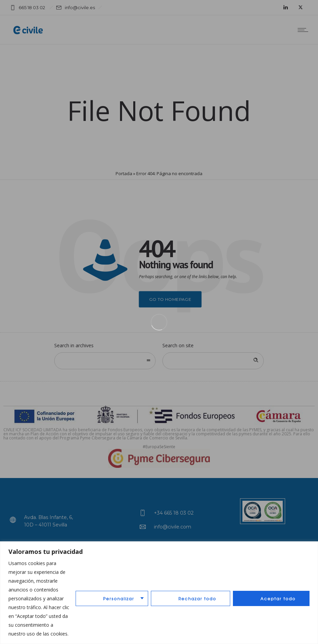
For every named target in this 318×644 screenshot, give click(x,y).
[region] (159, 593)
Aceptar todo (278, 599)
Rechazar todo (197, 599)
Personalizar (119, 599)
